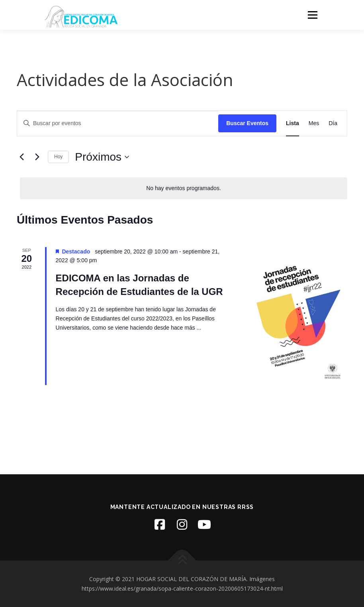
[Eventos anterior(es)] (22, 157)
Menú (312, 15)
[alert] (184, 188)
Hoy (58, 157)
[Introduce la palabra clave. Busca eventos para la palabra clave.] (118, 123)
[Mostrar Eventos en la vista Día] (333, 123)
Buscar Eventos (247, 123)
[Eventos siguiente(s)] (37, 157)
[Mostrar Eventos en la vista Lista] (293, 123)
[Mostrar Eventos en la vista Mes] (314, 123)
